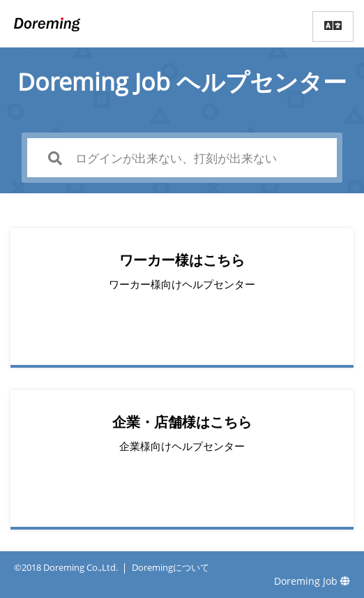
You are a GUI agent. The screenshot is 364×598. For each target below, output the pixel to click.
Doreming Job (312, 581)
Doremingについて (170, 567)
